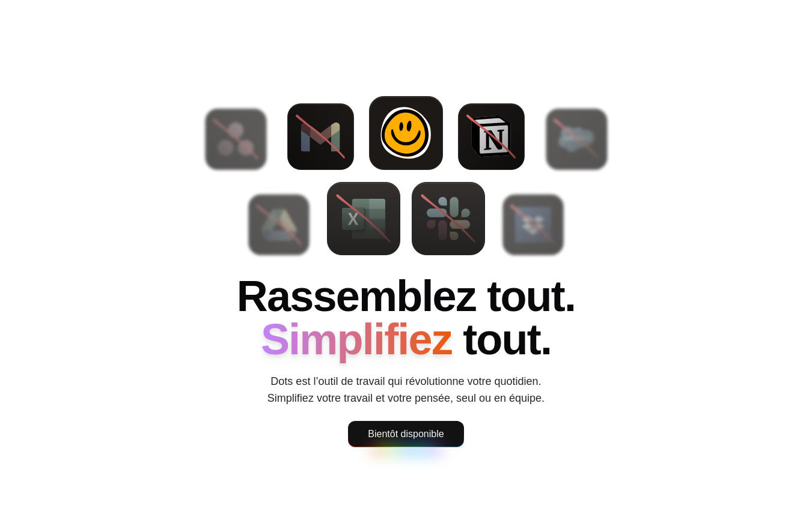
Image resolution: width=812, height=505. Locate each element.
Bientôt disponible (406, 434)
